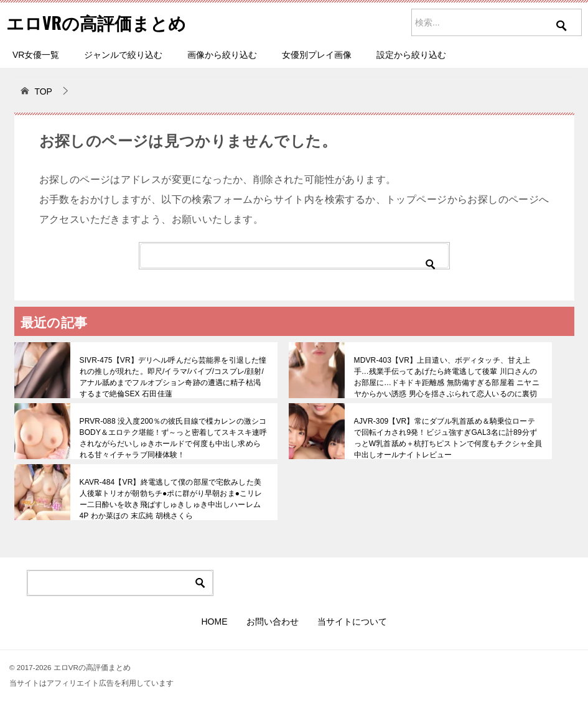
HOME (215, 622)
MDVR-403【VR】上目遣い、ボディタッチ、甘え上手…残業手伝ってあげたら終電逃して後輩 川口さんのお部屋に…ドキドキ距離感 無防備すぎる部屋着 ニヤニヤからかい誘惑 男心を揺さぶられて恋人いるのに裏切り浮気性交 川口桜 (446, 383)
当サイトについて (352, 622)
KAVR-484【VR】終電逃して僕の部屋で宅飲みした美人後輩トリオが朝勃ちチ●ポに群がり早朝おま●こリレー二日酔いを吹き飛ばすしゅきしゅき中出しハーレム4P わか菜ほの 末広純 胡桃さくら (174, 499)
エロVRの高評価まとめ (103, 21)
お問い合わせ (273, 622)
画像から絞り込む (222, 55)
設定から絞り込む (411, 55)
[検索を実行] (562, 35)
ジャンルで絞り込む (123, 55)
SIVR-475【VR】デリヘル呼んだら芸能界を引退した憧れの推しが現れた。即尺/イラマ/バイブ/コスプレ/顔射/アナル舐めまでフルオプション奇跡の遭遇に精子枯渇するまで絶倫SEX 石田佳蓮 (173, 377)
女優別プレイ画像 (317, 55)
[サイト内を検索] (497, 22)
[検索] (294, 256)
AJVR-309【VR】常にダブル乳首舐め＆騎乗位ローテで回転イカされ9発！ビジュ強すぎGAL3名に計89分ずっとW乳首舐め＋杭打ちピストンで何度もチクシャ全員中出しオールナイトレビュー (448, 438)
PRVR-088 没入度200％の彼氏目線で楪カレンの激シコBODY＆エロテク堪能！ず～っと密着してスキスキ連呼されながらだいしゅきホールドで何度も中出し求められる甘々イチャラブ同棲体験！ (173, 438)
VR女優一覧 (36, 55)
